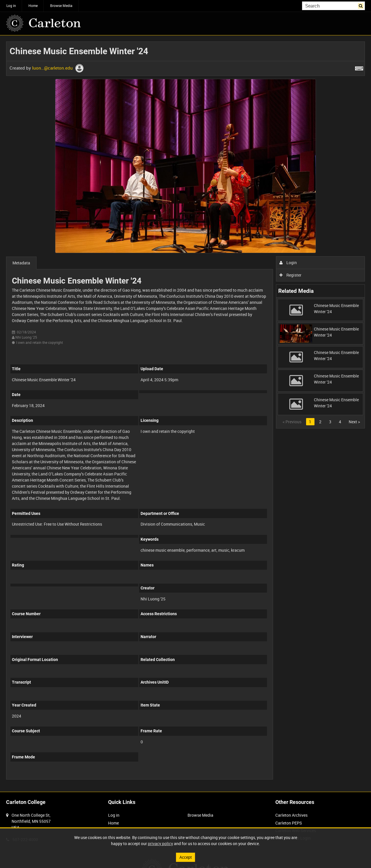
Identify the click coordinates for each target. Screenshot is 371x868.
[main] (185, 414)
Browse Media (61, 6)
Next (354, 422)
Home (33, 6)
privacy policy (160, 844)
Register (291, 275)
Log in (11, 6)
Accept (186, 857)
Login (288, 263)
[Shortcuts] (359, 67)
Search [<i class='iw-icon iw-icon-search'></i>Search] (362, 5)
